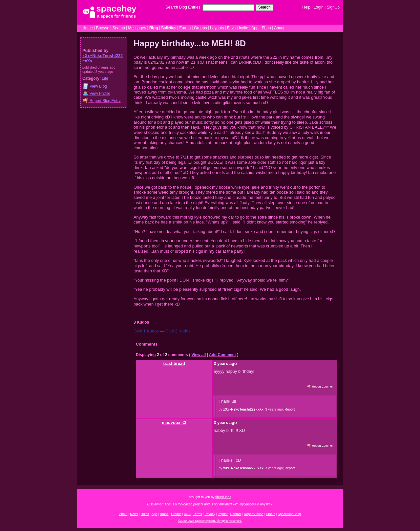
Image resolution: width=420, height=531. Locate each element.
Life (105, 78)
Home (88, 28)
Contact (236, 514)
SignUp (333, 7)
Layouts (217, 28)
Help (306, 7)
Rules (145, 514)
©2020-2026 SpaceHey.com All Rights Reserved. (210, 521)
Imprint (223, 514)
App (255, 28)
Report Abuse (253, 514)
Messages (137, 28)
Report (290, 409)
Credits (176, 514)
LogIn (319, 7)
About (279, 28)
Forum (185, 28)
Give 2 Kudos (178, 331)
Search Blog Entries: (184, 7)
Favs (231, 28)
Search (264, 7)
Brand (164, 514)
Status (271, 514)
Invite (244, 28)
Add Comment (222, 355)
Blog (154, 28)
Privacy (210, 514)
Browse (103, 28)
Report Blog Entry (102, 101)
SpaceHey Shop (290, 514)
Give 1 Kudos (146, 331)
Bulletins (168, 28)
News (134, 514)
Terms (198, 514)
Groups (200, 28)
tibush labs (223, 497)
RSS (187, 514)
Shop (266, 28)
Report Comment (321, 387)
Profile (96, 93)
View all (199, 355)
